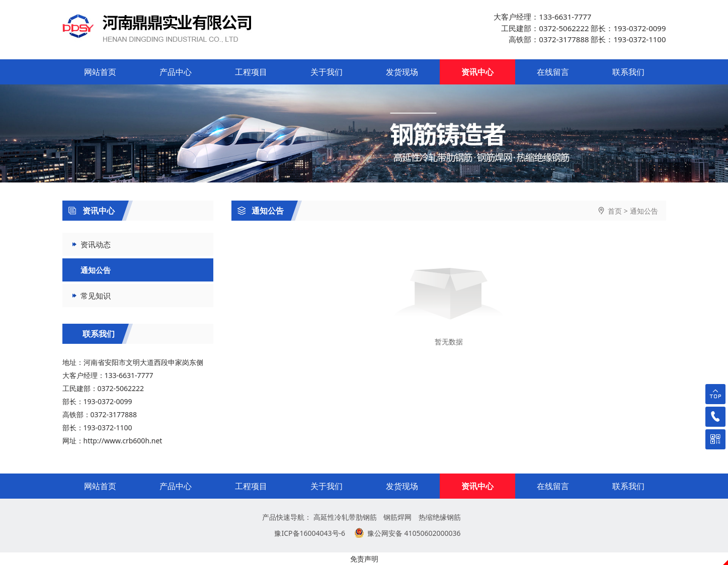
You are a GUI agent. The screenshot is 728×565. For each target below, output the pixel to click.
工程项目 (251, 72)
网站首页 (100, 72)
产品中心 (176, 72)
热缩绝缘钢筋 (440, 517)
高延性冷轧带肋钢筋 (345, 517)
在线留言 (553, 72)
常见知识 (96, 296)
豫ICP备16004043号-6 (310, 533)
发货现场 (402, 72)
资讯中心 (477, 72)
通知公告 (261, 211)
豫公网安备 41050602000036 (414, 533)
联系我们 (628, 72)
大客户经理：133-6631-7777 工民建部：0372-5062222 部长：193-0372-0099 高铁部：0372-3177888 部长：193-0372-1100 (580, 28)
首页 (615, 211)
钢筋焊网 (397, 517)
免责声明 (364, 559)
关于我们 (327, 72)
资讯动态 (96, 244)
